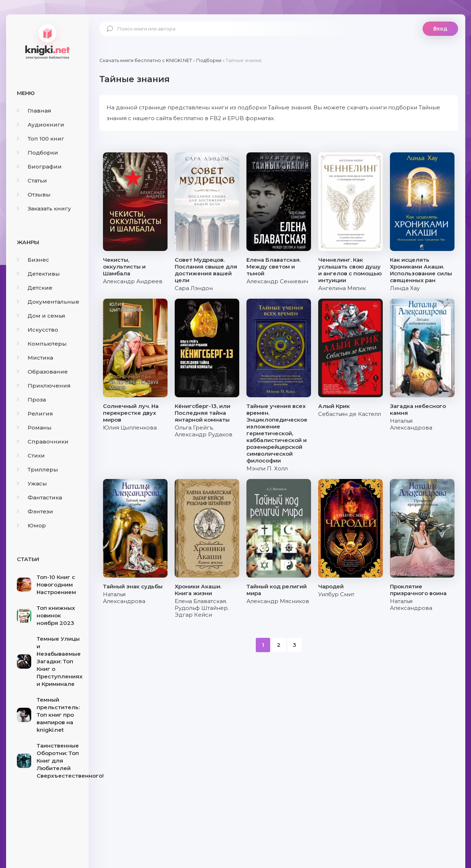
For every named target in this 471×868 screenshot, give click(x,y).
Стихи (31, 456)
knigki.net (47, 41)
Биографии (39, 167)
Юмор (31, 525)
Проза (31, 400)
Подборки (37, 153)
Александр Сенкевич (277, 281)
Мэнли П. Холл (267, 468)
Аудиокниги (41, 125)
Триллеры (37, 469)
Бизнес (33, 260)
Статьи (32, 181)
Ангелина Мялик (342, 288)
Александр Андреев (133, 281)
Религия (35, 414)
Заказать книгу (44, 208)
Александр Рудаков (204, 434)
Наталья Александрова (411, 424)
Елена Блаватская (200, 601)
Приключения (44, 386)
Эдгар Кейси (193, 615)
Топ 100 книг (41, 139)
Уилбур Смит (336, 594)
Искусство (37, 330)
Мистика (35, 358)
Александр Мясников (278, 601)
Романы (34, 428)
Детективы (38, 274)
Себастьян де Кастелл (350, 414)
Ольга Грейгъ (194, 428)
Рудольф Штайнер (201, 608)
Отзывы (34, 195)
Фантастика (39, 497)
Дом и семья (41, 316)
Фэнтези (35, 511)
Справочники (43, 442)
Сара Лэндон (194, 288)
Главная (34, 111)
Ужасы (32, 483)
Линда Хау (405, 288)
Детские (35, 288)
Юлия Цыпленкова (130, 428)
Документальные (48, 302)
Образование (42, 372)
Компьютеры (42, 344)
